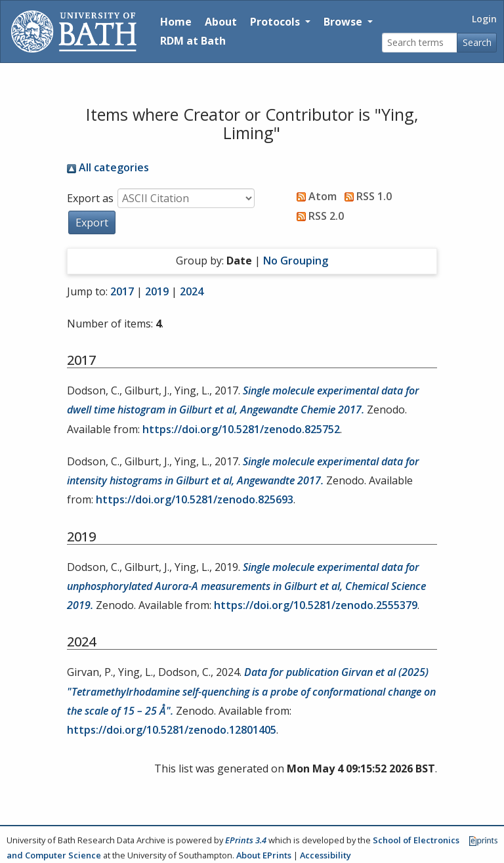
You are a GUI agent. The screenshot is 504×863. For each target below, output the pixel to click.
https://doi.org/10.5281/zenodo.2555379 (316, 605)
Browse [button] (344, 22)
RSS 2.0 (318, 216)
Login (484, 19)
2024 (192, 291)
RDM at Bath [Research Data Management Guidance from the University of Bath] (193, 41)
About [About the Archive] (221, 22)
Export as (90, 198)
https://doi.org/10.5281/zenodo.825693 (195, 499)
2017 (122, 291)
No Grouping (296, 261)
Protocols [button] (276, 22)
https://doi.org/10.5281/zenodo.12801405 (172, 730)
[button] (92, 222)
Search (477, 42)
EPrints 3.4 (246, 840)
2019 (157, 291)
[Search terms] (420, 43)
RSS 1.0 (366, 196)
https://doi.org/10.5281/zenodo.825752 (241, 429)
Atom (314, 196)
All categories (108, 167)
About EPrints (264, 855)
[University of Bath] (74, 32)
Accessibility (325, 855)
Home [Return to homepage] (176, 22)
